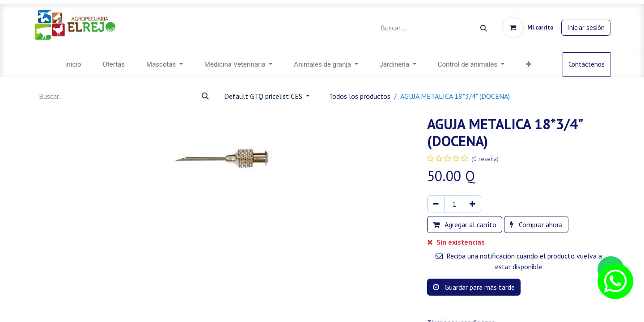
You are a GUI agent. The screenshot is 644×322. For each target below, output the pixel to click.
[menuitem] (73, 65)
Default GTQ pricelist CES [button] (264, 96)
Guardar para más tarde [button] (474, 287)
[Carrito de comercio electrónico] (528, 28)
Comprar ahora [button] (536, 225)
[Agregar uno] (472, 204)
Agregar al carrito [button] (465, 225)
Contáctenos (587, 64)
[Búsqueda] (484, 28)
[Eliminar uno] (436, 204)
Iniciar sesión (586, 28)
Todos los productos (360, 96)
